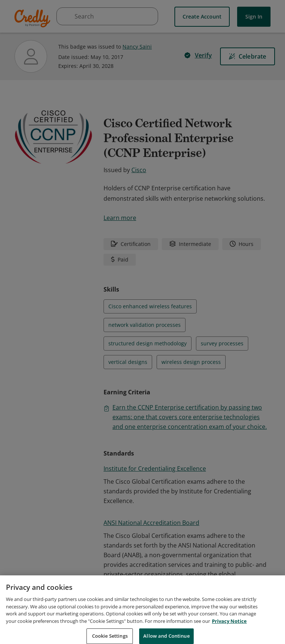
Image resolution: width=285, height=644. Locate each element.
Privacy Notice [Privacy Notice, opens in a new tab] (229, 632)
